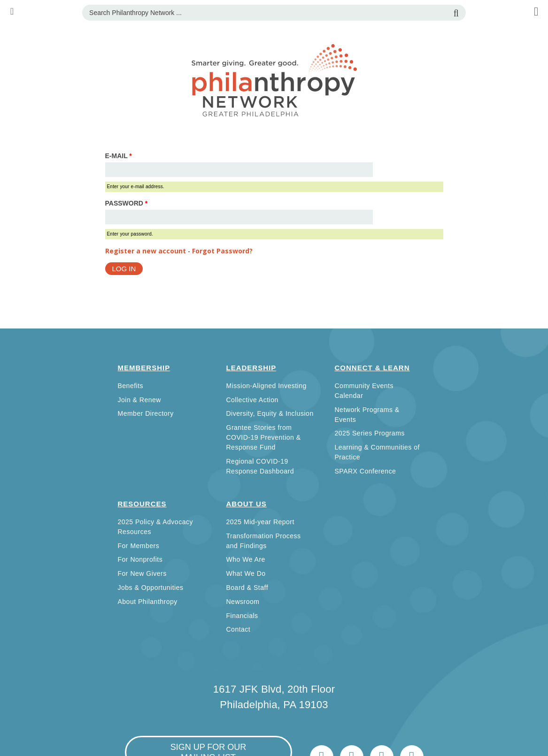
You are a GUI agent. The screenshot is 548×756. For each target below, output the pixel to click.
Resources (142, 504)
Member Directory (146, 413)
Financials (242, 616)
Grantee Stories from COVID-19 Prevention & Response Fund (264, 437)
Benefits (131, 386)
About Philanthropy (148, 602)
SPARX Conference (366, 471)
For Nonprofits (140, 559)
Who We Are (246, 559)
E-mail (119, 156)
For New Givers (142, 573)
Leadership (251, 368)
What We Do (246, 573)
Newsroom (243, 602)
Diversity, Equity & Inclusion (270, 413)
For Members (139, 546)
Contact (239, 629)
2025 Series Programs (370, 433)
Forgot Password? (222, 251)
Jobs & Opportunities (151, 588)
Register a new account (146, 251)
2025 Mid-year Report (260, 522)
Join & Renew (139, 400)
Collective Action (252, 400)
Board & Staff (247, 588)
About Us (247, 504)
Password (127, 203)
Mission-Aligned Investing (266, 386)
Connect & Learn (372, 368)
